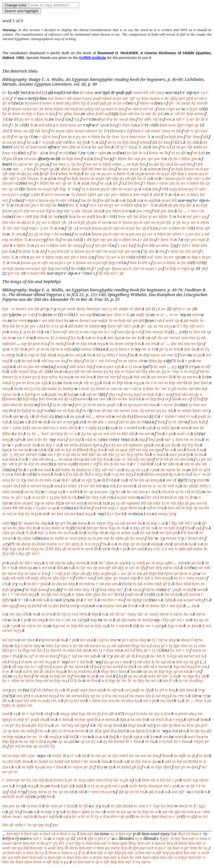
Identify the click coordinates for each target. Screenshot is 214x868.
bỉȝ (38, 492)
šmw (18, 131)
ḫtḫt (26, 428)
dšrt (76, 103)
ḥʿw (84, 147)
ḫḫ (76, 474)
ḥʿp (21, 573)
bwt (179, 584)
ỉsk (38, 131)
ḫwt (31, 640)
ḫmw (82, 523)
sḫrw (23, 164)
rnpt (171, 109)
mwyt (158, 332)
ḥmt (18, 474)
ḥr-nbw (87, 92)
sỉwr (45, 464)
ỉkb (59, 567)
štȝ (167, 332)
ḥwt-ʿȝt (48, 433)
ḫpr (181, 125)
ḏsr (5, 314)
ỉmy (113, 640)
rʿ (40, 142)
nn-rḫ (202, 503)
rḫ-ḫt (120, 147)
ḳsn (194, 422)
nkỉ (44, 361)
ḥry (44, 377)
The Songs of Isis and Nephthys (31, 281)
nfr (132, 98)
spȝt (124, 450)
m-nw (123, 169)
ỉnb (99, 486)
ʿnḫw (80, 594)
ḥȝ (73, 338)
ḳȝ (127, 470)
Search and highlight (21, 11)
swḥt (186, 103)
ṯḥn (152, 371)
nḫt (172, 528)
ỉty (84, 103)
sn (70, 183)
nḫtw (144, 103)
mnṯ (74, 109)
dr (45, 422)
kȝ (194, 103)
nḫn (147, 662)
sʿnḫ (59, 573)
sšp (63, 578)
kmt (60, 103)
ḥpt (118, 338)
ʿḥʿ (4, 119)
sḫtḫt (194, 486)
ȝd (17, 497)
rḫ (74, 497)
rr (153, 349)
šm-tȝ (74, 332)
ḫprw (98, 445)
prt (182, 98)
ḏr (41, 371)
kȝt (31, 464)
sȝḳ (199, 528)
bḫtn (39, 119)
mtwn (16, 109)
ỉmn (145, 98)
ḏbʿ (183, 153)
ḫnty (81, 309)
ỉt (128, 131)
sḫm (27, 538)
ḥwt (205, 383)
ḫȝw (123, 113)
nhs (204, 245)
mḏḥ (140, 314)
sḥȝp (53, 492)
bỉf (208, 366)
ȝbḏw (123, 309)
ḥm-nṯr (9, 222)
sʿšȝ (37, 388)
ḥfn (5, 503)
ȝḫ (188, 98)
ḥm (121, 109)
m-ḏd (154, 164)
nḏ (74, 656)
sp (21, 137)
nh (93, 486)
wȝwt (7, 486)
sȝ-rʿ (205, 92)
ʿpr (116, 578)
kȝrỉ (138, 394)
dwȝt (26, 544)
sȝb (103, 497)
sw (26, 131)
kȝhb (170, 416)
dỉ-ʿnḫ (104, 273)
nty (48, 205)
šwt (31, 480)
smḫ (84, 606)
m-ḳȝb (199, 153)
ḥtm (179, 439)
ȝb (46, 371)
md (115, 153)
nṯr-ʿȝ (14, 178)
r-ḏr (31, 314)
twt (102, 399)
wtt (11, 103)
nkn (78, 589)
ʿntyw (101, 523)
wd (41, 125)
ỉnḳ (90, 366)
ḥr (4, 92)
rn (4, 320)
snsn (197, 650)
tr (113, 332)
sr (125, 103)
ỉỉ (47, 211)
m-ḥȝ (128, 394)
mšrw (89, 584)
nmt (123, 355)
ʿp (13, 584)
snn (121, 332)
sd (34, 538)
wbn (80, 578)
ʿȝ (187, 119)
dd (145, 573)
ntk (207, 567)
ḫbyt (78, 361)
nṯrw (55, 349)
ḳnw (42, 589)
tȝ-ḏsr (42, 508)
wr (82, 109)
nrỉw (74, 445)
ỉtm (197, 332)
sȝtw (17, 428)
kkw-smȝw (156, 474)
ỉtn (104, 594)
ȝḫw (108, 578)
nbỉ (171, 464)
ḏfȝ (121, 567)
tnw (153, 405)
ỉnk (157, 211)
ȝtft (132, 450)
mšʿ (5, 200)
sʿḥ (5, 584)
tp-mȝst (135, 405)
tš (38, 332)
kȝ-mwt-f (33, 103)
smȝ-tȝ (25, 606)
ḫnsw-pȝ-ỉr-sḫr (179, 178)
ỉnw (77, 113)
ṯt (174, 147)
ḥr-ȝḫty (171, 98)
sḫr (65, 405)
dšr (35, 422)
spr (103, 125)
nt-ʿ (152, 109)
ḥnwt (80, 131)
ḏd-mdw (191, 320)
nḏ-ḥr (32, 361)
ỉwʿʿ (158, 388)
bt (42, 205)
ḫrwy (29, 405)
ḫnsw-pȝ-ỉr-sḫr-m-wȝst (111, 189)
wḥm (144, 142)
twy (86, 589)
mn (65, 147)
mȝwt (108, 366)
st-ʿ (163, 343)
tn (111, 320)
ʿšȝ (123, 137)
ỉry (190, 445)
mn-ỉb (202, 103)
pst (161, 113)
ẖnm (119, 343)
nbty (42, 92)
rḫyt (75, 573)
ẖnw (6, 153)
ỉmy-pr (154, 439)
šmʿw (76, 454)
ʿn (12, 349)
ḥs (66, 320)
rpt (70, 422)
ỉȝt (191, 480)
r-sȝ (115, 474)
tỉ (178, 326)
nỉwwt (91, 131)
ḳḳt (37, 194)
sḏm (102, 153)
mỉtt (165, 428)
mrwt (175, 338)
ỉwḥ (161, 422)
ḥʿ (77, 314)
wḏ (153, 103)
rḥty (59, 433)
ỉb (203, 119)
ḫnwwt (10, 399)
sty (117, 371)
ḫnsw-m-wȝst (196, 169)
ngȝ (12, 606)
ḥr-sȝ (181, 377)
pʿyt (67, 573)
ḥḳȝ (68, 103)
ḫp (160, 361)
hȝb (202, 422)
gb (174, 388)
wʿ (172, 113)
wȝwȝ (38, 239)
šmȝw (33, 178)
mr (51, 98)
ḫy (83, 433)
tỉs (115, 399)
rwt (124, 245)
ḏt (122, 273)
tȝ (57, 326)
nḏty (93, 428)
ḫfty (6, 600)
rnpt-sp (192, 125)
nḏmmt (9, 343)
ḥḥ (197, 433)
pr (110, 103)
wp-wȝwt (185, 600)
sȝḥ (118, 366)
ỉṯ (88, 103)
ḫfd (84, 169)
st (55, 314)
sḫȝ (18, 614)
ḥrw (18, 503)
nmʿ (63, 245)
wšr (80, 503)
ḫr (161, 119)
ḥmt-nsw (68, 125)
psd (44, 584)
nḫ (51, 416)
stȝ (14, 153)
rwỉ (75, 614)
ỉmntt (82, 194)
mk (106, 433)
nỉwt (81, 366)
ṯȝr (146, 600)
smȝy (78, 245)
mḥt (6, 523)
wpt (162, 366)
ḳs (52, 600)
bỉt (144, 503)
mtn (196, 314)
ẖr (109, 137)
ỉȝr (83, 567)
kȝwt (130, 371)
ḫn (20, 433)
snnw (199, 113)
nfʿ (31, 656)
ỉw (4, 113)
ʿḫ (172, 245)
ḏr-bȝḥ (42, 416)
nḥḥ (157, 503)
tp (26, 137)
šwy (63, 164)
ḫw (101, 450)
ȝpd (147, 445)
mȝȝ (168, 326)
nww (155, 355)
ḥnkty (95, 326)
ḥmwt (8, 377)
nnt (5, 428)
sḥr (23, 178)
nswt (77, 98)
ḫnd (177, 405)
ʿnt (83, 445)
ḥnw (104, 528)
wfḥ (14, 371)
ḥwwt (21, 309)
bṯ (162, 497)
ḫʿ (170, 584)
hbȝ (6, 650)
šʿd (107, 361)
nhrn (137, 109)
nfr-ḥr (80, 371)
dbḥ (148, 119)
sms (41, 338)
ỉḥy (185, 326)
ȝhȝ (112, 394)
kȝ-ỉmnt (98, 388)
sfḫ (74, 480)
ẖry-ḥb (8, 326)
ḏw (174, 343)
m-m (45, 349)
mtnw (86, 349)
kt (22, 147)
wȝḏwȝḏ (108, 573)
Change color (15, 5)
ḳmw (155, 606)
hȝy (110, 523)
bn (134, 239)
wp (137, 158)
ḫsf (70, 394)
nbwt (107, 98)
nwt (110, 109)
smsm (60, 194)
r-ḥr (58, 454)
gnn (37, 343)
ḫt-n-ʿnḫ (135, 573)
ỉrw (109, 119)
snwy (163, 514)
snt (16, 147)
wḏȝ (173, 189)
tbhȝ (111, 355)
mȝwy (109, 606)
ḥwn (112, 326)
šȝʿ (61, 113)
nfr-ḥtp (9, 173)
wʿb (67, 314)
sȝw (118, 459)
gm (194, 158)
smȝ (79, 355)
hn (52, 183)
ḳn (202, 538)
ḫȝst (194, 109)
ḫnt (110, 338)
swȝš (124, 119)
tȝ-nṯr (146, 113)
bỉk (152, 245)
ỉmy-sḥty (108, 589)
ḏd (45, 137)
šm (106, 158)
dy (115, 239)
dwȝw (62, 584)
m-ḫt (31, 332)
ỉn (46, 119)
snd (47, 470)
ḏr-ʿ (144, 326)
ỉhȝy (34, 371)
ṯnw (162, 109)
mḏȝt (103, 320)
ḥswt (116, 131)
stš (19, 366)
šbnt (83, 450)
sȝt (77, 119)
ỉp (70, 137)
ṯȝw (6, 656)
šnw (118, 314)
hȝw (110, 650)
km (136, 194)
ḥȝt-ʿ (6, 309)
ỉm (94, 147)
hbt (46, 428)
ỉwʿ (120, 589)
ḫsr (110, 314)
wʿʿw (180, 492)
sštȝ (43, 578)
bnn (150, 388)
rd (65, 153)
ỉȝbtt (92, 194)
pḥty (90, 109)
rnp (94, 332)
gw (193, 503)
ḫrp (190, 113)
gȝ (97, 383)
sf (194, 399)
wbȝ (199, 600)
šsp (142, 439)
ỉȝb (147, 578)
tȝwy (160, 92)
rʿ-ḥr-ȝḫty (71, 544)
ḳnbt (198, 147)
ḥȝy (171, 626)
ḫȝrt (29, 394)
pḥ (186, 594)
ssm (158, 257)
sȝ (138, 98)
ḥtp (29, 113)
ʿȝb (64, 222)
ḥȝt (102, 119)
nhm (177, 234)
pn (144, 158)
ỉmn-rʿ (60, 98)
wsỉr (72, 309)
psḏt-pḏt (99, 103)
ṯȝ (198, 338)
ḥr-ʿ (36, 153)
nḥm (164, 183)
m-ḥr (185, 474)
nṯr (126, 98)
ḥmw (154, 153)
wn (169, 119)
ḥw (44, 405)
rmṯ (147, 211)
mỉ (67, 109)
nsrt (193, 594)
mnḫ (141, 563)
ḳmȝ (154, 480)
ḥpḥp (137, 600)
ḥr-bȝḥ (31, 589)
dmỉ (98, 211)
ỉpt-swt (201, 131)
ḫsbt (100, 113)
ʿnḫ (155, 119)
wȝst (117, 98)
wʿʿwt (129, 399)
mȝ (131, 147)
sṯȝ (174, 366)
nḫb (49, 125)
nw (137, 113)
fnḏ (16, 656)
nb (152, 92)
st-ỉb (6, 137)
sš (173, 153)
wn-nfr (105, 567)
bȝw (41, 113)
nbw (90, 113)
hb (5, 109)
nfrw (53, 377)
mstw (155, 98)
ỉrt (191, 366)
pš (180, 454)
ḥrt (185, 245)
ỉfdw (6, 433)
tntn (83, 614)
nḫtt (69, 131)
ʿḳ (95, 600)
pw (9, 158)
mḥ (5, 383)
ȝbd (6, 131)
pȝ (21, 119)
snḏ (32, 228)
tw (128, 338)
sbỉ (184, 394)
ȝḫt (148, 309)
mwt (63, 338)
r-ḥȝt (30, 200)
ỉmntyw (94, 309)
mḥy (33, 399)
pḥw (68, 113)
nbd (14, 405)
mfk (108, 113)
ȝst (44, 320)
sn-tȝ (112, 142)
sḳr (175, 399)
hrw (49, 109)
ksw (16, 113)
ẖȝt (179, 606)
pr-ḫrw (181, 573)
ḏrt (43, 309)
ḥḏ (131, 245)
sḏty (71, 563)
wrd (76, 549)
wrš (201, 589)
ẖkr (92, 454)
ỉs (116, 109)
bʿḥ (184, 532)
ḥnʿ (189, 137)
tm (60, 394)
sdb (93, 656)
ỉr (132, 125)
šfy (143, 567)
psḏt (97, 98)
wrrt (49, 194)
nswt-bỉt (141, 92)
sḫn (6, 405)
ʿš (78, 153)
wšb (131, 428)
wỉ (22, 194)
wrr (195, 251)
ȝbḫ (72, 147)
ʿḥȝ (73, 164)
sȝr (102, 428)
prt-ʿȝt (34, 349)
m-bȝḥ (170, 137)
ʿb (122, 439)
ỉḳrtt (133, 508)
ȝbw (21, 528)
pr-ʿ (172, 103)
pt (161, 349)
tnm (201, 480)
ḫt (17, 125)
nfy (89, 480)
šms (50, 646)
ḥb (178, 131)
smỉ (30, 439)
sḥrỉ (77, 459)
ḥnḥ (27, 251)
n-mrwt (34, 486)
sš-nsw (30, 158)
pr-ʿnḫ (187, 147)
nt (196, 98)
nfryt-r (179, 309)
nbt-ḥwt (56, 320)
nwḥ (60, 343)
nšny (155, 544)
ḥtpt (153, 573)
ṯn (129, 153)
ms (158, 137)
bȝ (164, 410)
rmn (22, 320)
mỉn (48, 480)
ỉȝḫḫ (168, 600)
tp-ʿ (5, 464)
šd (117, 614)
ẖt (8, 98)
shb (72, 366)
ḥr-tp (61, 614)
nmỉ (20, 578)
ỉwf (155, 492)
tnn (148, 332)
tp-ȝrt (60, 523)
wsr (74, 538)
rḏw (6, 532)
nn (115, 222)
